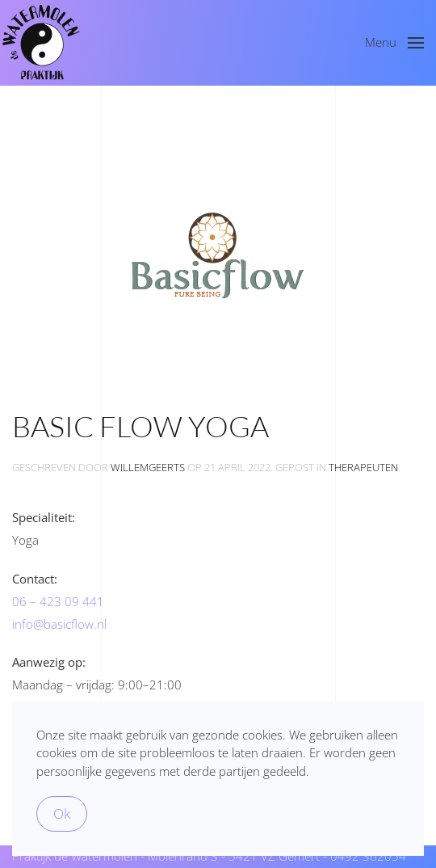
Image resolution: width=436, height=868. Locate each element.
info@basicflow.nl (59, 624)
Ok (62, 813)
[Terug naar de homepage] (40, 43)
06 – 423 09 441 (58, 601)
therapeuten (363, 467)
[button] (394, 43)
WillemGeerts (148, 467)
